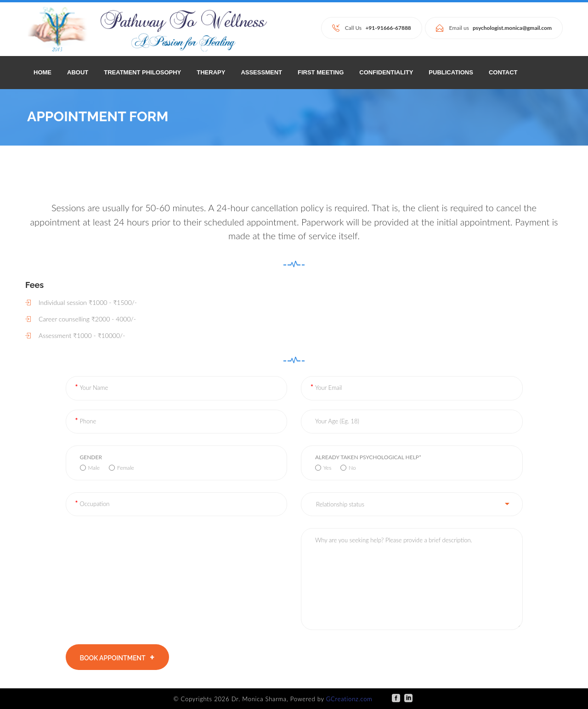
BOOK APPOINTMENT (117, 658)
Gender (91, 457)
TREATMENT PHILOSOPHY (142, 72)
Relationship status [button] (340, 504)
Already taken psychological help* (368, 457)
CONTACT (503, 72)
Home (42, 72)
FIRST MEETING (321, 72)
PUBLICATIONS (451, 72)
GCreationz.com (349, 699)
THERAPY (211, 72)
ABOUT (78, 72)
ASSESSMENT (261, 72)
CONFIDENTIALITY (386, 72)
